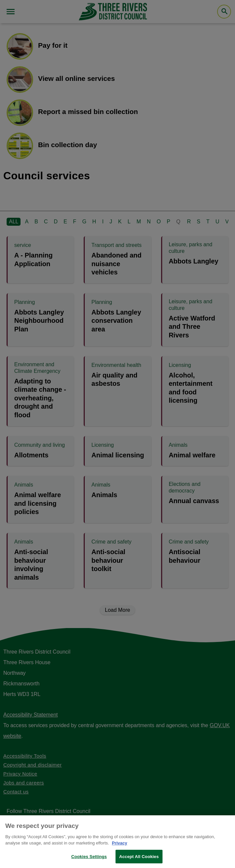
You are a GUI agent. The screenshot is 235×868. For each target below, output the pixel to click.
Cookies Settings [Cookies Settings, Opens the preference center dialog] (89, 861)
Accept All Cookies (139, 861)
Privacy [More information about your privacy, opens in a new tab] (119, 847)
